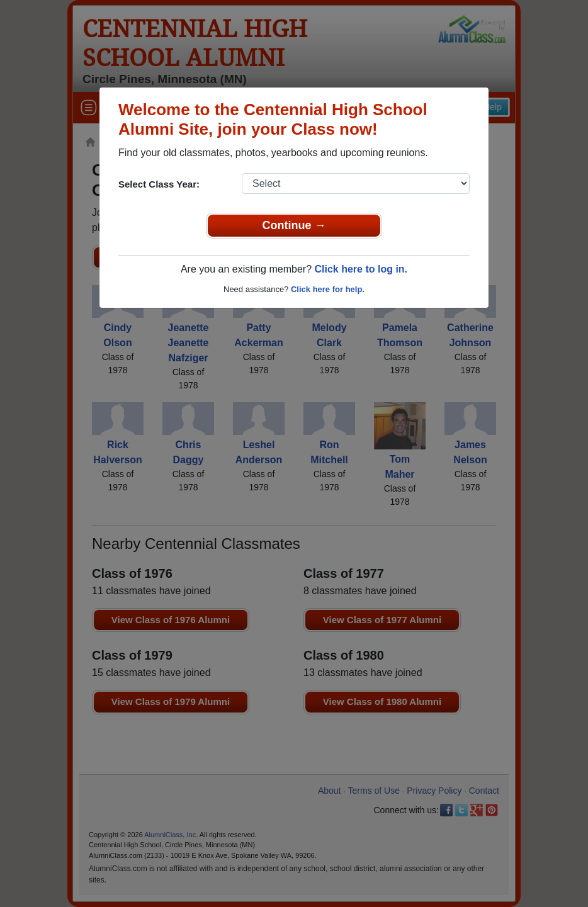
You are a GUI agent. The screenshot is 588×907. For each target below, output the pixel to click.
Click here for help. (328, 289)
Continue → (294, 225)
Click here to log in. (361, 269)
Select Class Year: (159, 184)
